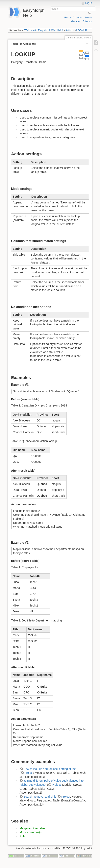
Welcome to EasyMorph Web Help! (44, 30)
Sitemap (87, 21)
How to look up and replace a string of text (50, 769)
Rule (22, 836)
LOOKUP (81, 30)
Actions (70, 30)
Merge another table (32, 828)
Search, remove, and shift (40, 797)
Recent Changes (73, 18)
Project (29, 773)
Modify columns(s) (31, 832)
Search (90, 13)
